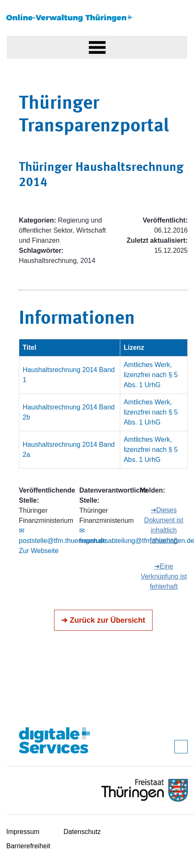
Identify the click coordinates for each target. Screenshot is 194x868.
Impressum (23, 832)
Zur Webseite (39, 551)
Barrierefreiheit (28, 846)
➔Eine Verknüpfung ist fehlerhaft (164, 576)
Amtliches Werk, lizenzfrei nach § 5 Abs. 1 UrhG (151, 375)
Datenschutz (82, 832)
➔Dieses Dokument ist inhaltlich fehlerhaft (164, 525)
